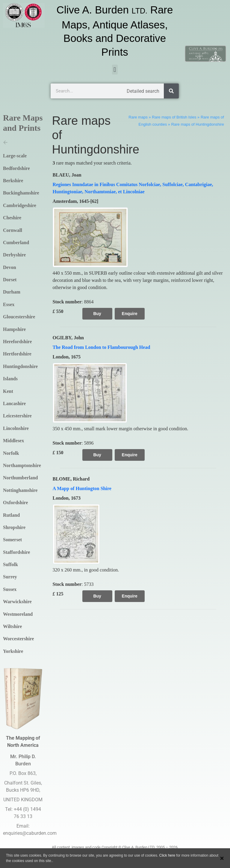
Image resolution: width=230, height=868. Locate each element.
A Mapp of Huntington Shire (82, 488)
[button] (115, 70)
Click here (167, 855)
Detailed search (143, 91)
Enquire (130, 314)
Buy (97, 314)
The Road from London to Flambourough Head (102, 347)
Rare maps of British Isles (174, 117)
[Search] (171, 91)
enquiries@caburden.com (30, 833)
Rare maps (138, 117)
